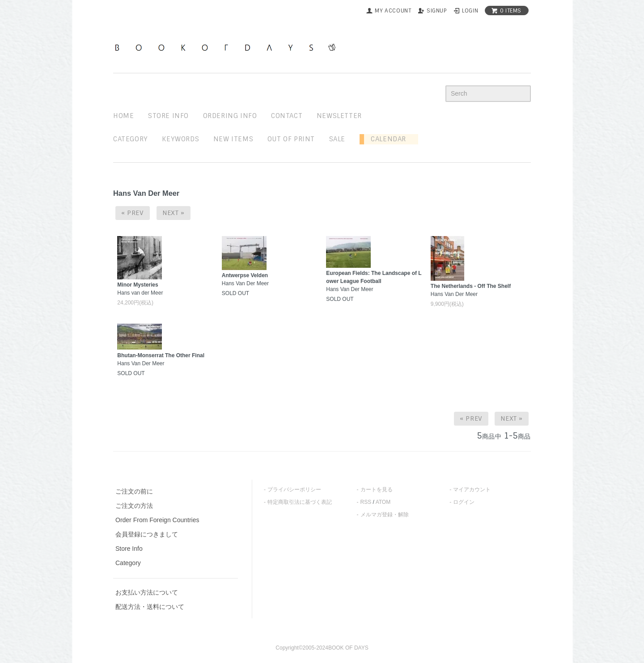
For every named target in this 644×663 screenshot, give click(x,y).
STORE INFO (168, 116)
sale (337, 139)
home (123, 116)
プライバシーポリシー (294, 490)
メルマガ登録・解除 (385, 515)
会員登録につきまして (147, 534)
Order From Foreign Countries (157, 520)
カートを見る (377, 490)
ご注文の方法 (134, 506)
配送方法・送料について (150, 607)
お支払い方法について (147, 592)
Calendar (385, 139)
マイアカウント (472, 490)
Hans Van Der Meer (374, 281)
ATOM (383, 502)
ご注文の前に (134, 491)
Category (131, 139)
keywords (180, 139)
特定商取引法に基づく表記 (300, 502)
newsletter (339, 116)
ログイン (464, 502)
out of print (291, 139)
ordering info (230, 116)
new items (233, 139)
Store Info (129, 549)
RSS (366, 502)
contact (287, 116)
